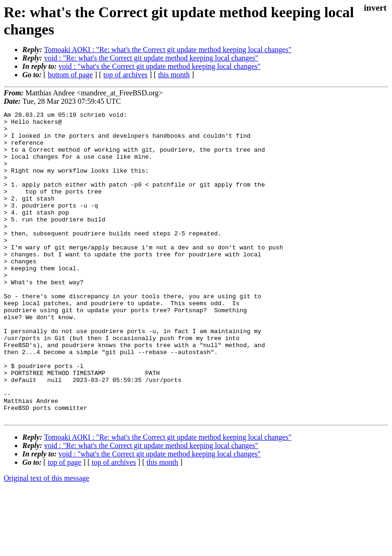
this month (174, 75)
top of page (65, 524)
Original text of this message (47, 539)
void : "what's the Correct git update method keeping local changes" (160, 66)
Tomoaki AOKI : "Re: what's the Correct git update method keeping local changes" (168, 50)
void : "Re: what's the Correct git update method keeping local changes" (151, 58)
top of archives (125, 75)
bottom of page (70, 75)
